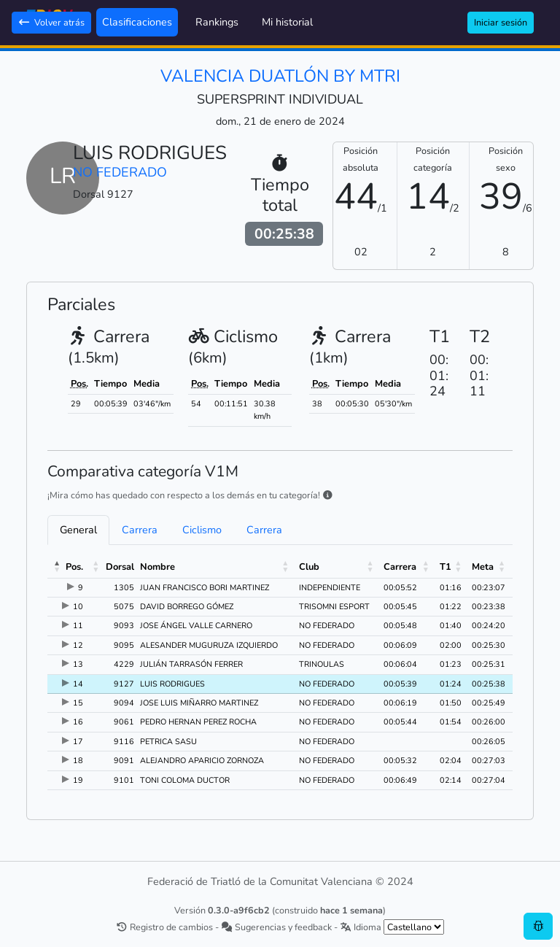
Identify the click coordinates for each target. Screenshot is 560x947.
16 (78, 722)
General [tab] (78, 530)
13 (78, 664)
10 (78, 607)
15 (78, 703)
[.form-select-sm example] (414, 927)
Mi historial (287, 22)
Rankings (217, 22)
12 (78, 645)
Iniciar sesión (501, 22)
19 (78, 780)
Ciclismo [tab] (202, 530)
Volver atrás (51, 22)
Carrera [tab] (140, 530)
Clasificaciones (137, 22)
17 (78, 742)
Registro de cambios (164, 927)
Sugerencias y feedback (276, 927)
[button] (58, 567)
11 (78, 626)
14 (78, 684)
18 (78, 761)
